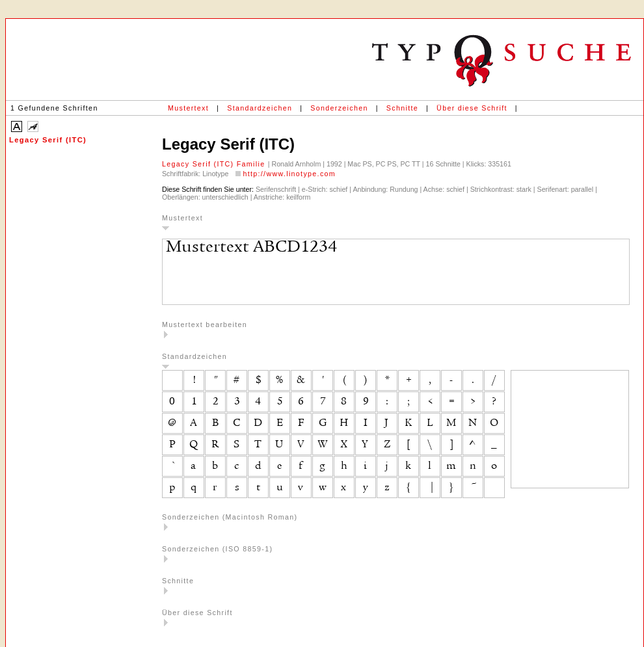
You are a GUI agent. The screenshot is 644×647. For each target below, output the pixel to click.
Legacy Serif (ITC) (48, 140)
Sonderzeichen (339, 108)
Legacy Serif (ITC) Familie (215, 164)
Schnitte (402, 108)
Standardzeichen (260, 108)
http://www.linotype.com (289, 174)
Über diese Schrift (472, 108)
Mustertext (188, 108)
